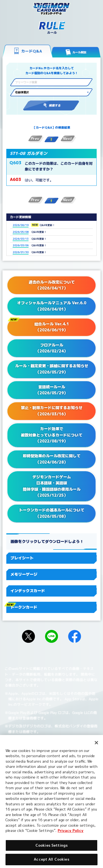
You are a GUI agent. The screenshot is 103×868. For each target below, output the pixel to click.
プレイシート (51, 558)
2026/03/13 (21, 239)
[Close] (96, 743)
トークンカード (51, 607)
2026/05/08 (21, 232)
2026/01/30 (21, 252)
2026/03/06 (21, 245)
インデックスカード (51, 591)
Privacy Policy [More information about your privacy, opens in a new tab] (71, 831)
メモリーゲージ (51, 574)
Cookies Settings (51, 845)
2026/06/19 (21, 225)
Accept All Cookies (51, 859)
